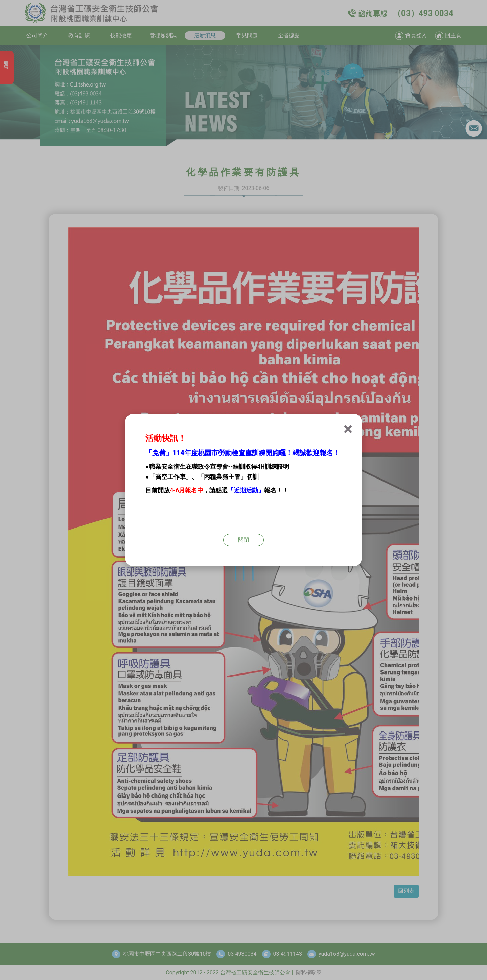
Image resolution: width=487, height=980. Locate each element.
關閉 (243, 540)
